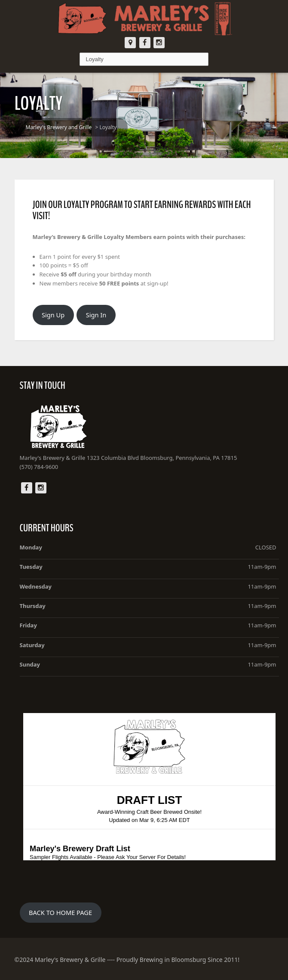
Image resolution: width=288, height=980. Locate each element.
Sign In (96, 315)
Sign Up (53, 315)
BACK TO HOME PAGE (60, 912)
